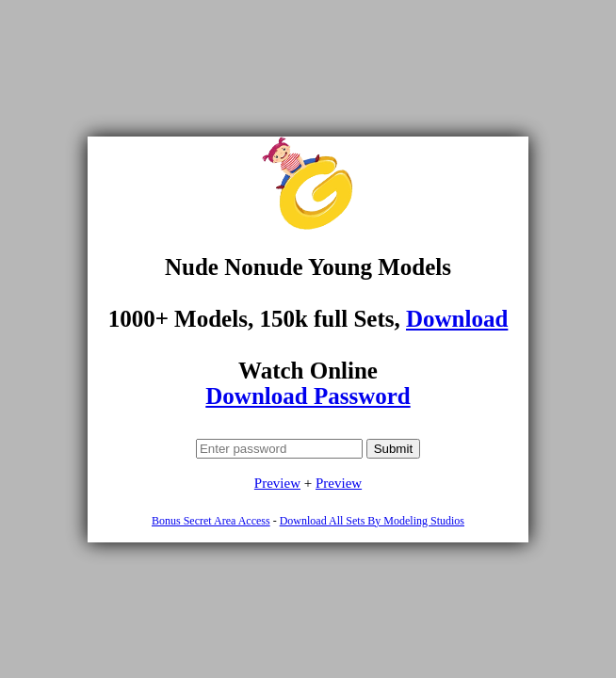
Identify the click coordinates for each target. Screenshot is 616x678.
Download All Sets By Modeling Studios (372, 521)
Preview (277, 483)
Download (457, 319)
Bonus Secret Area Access (211, 521)
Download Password (308, 396)
